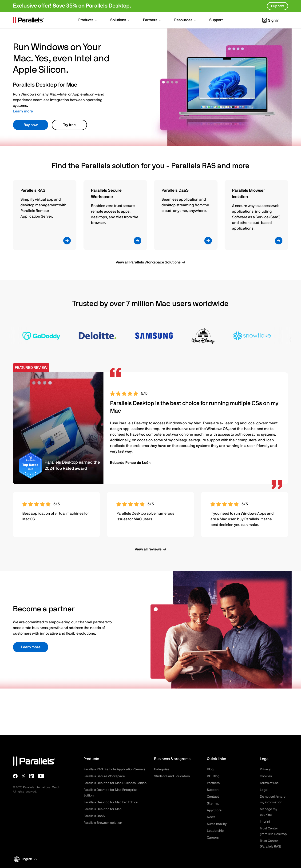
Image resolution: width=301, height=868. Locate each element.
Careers (213, 838)
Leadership (215, 831)
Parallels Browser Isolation (103, 823)
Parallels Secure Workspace (104, 776)
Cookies (266, 776)
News (211, 817)
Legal (264, 790)
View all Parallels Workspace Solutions (148, 262)
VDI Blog (213, 776)
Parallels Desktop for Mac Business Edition (115, 783)
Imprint (265, 822)
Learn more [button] (31, 647)
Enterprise (162, 769)
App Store (214, 810)
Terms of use (269, 783)
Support (213, 790)
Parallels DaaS (94, 816)
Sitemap (213, 804)
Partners (213, 783)
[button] (88, 20)
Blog (210, 769)
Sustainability (217, 824)
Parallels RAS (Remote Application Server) (114, 769)
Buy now (31, 125)
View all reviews (148, 549)
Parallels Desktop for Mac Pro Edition (111, 802)
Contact (213, 797)
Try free (69, 125)
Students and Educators (172, 776)
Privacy (265, 769)
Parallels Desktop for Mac (103, 809)
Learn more (23, 111)
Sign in (271, 20)
